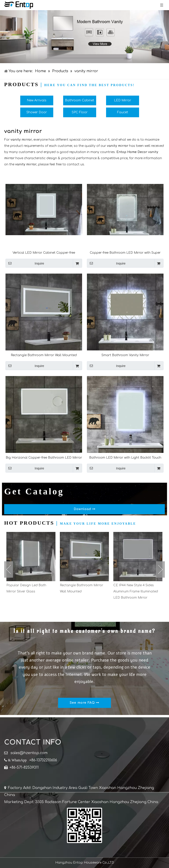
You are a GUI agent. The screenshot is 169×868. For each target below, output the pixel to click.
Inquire (25, 263)
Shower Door (37, 112)
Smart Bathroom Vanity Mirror (125, 355)
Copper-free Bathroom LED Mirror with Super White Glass (125, 253)
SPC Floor (80, 112)
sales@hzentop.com (29, 753)
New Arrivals (37, 100)
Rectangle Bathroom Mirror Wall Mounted (44, 355)
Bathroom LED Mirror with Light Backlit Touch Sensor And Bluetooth (125, 458)
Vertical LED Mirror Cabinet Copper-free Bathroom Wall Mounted (44, 253)
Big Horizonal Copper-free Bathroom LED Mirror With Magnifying (44, 458)
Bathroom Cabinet (80, 100)
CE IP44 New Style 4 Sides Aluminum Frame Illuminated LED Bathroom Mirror (136, 591)
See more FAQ (84, 703)
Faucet (123, 112)
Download (85, 509)
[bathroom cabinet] (84, 37)
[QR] (84, 825)
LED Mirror (123, 100)
